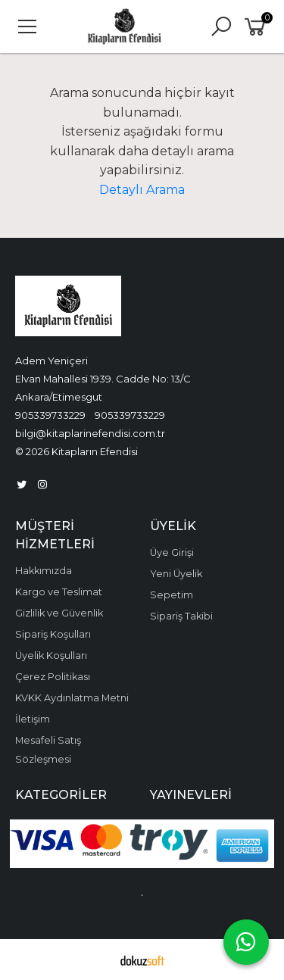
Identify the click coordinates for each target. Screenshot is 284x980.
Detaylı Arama (142, 190)
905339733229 (50, 415)
